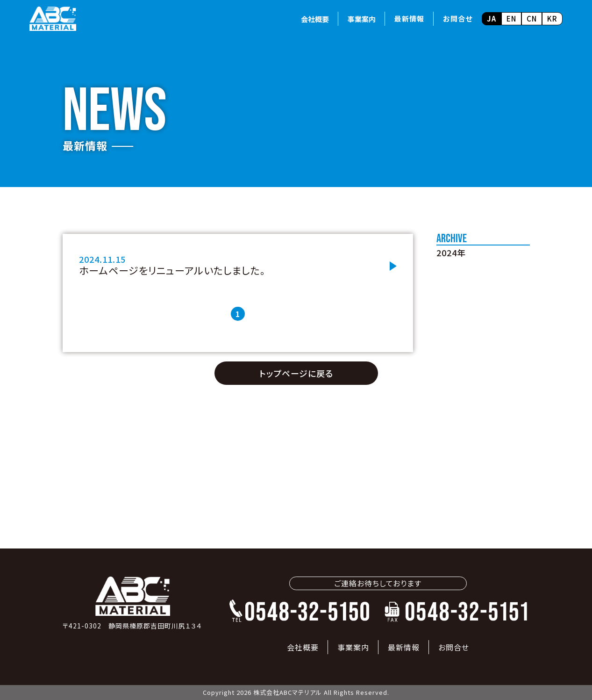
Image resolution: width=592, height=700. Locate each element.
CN (532, 18)
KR (552, 18)
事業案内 (362, 19)
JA (492, 18)
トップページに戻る (296, 373)
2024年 (451, 253)
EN (511, 18)
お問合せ (458, 18)
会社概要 (315, 19)
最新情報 (409, 18)
